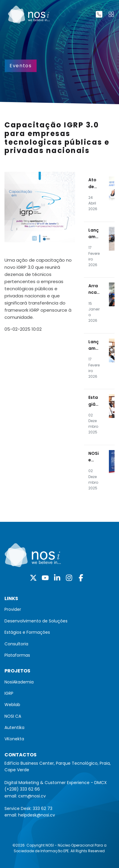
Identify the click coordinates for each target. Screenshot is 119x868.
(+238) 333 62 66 (22, 789)
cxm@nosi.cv (32, 796)
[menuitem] (59, 609)
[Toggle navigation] (111, 14)
